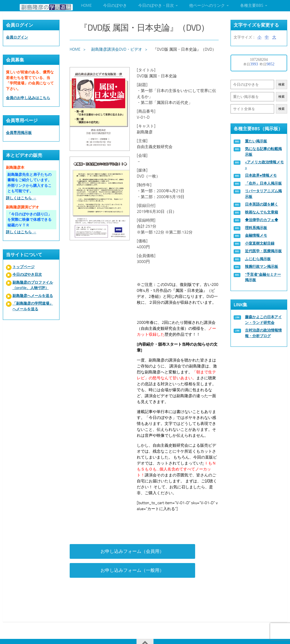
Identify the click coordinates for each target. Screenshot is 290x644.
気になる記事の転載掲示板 (263, 152)
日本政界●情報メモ (261, 175)
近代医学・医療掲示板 (263, 251)
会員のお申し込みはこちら (28, 98)
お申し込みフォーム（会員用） (104, 555)
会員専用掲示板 (19, 133)
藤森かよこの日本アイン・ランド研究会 (263, 320)
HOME (86, 6)
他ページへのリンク (207, 6)
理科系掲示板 (256, 228)
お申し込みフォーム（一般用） (186, 555)
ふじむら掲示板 (258, 259)
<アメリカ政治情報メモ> (264, 165)
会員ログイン (17, 37)
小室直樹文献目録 (260, 243)
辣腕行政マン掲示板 (262, 267)
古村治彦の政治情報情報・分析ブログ (263, 333)
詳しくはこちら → (21, 198)
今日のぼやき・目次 (156, 6)
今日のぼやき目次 (27, 274)
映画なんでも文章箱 (262, 212)
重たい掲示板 (256, 141)
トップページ (24, 267)
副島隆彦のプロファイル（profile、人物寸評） (33, 285)
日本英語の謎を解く (262, 204)
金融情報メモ (256, 235)
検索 (282, 84)
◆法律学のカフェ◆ (262, 220)
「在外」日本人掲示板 (263, 183)
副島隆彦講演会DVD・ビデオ (118, 48)
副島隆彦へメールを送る (33, 296)
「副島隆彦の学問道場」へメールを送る (33, 306)
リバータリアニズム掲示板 (263, 194)
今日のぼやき (115, 6)
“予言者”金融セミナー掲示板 (263, 277)
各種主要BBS (252, 6)
